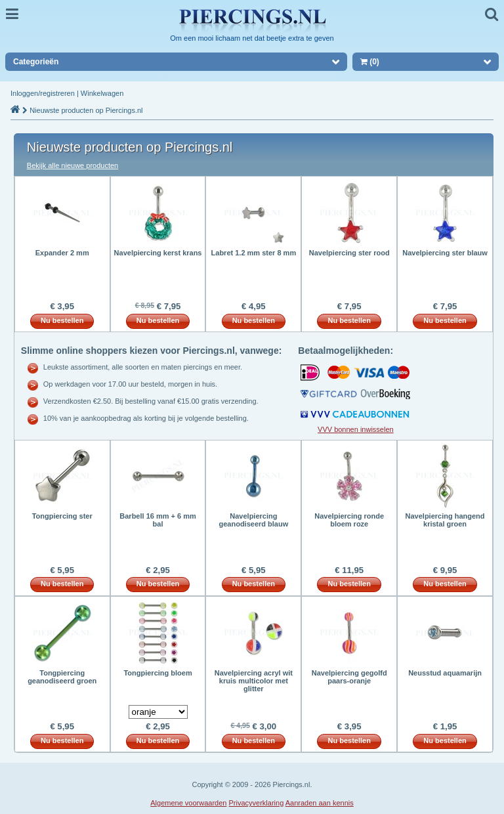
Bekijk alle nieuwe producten (73, 165)
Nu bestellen (62, 320)
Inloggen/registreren (43, 93)
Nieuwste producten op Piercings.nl (86, 110)
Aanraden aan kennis (320, 803)
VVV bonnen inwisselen (356, 429)
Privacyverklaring (257, 803)
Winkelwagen (102, 93)
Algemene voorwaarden (188, 803)
